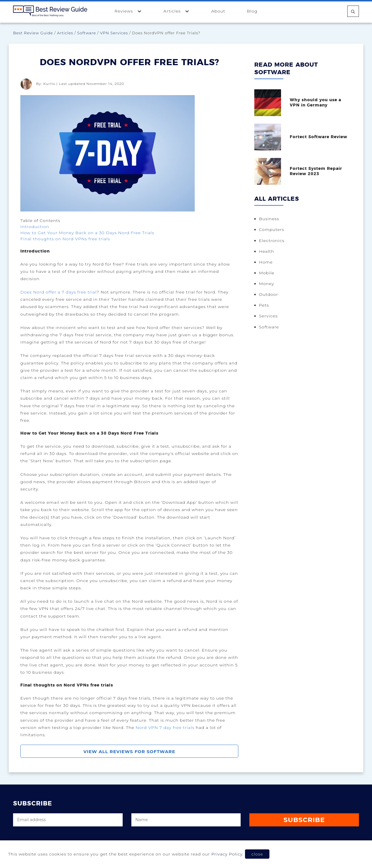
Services (268, 318)
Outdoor (269, 296)
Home (266, 263)
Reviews (128, 11)
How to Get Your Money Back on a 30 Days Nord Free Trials (87, 233)
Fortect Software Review (319, 137)
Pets (264, 307)
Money (267, 285)
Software (87, 33)
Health (267, 252)
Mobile (267, 274)
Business (269, 219)
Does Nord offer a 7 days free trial (59, 292)
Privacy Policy (227, 854)
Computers (272, 230)
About (218, 11)
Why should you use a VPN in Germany (315, 103)
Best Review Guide (33, 33)
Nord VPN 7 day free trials (165, 728)
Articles (177, 11)
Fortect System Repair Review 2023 (316, 172)
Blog (252, 11)
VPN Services (114, 33)
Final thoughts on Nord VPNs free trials (65, 239)
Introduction (35, 227)
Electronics (272, 241)
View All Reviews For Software (129, 752)
